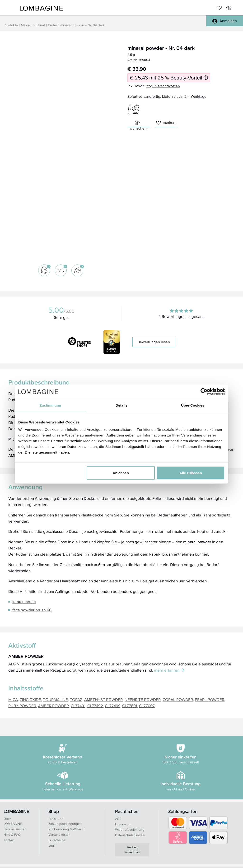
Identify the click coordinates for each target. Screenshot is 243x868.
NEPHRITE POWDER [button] (143, 699)
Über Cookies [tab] (193, 405)
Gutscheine (57, 840)
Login (52, 845)
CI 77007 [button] (147, 706)
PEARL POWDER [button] (210, 699)
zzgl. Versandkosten (163, 86)
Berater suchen (15, 829)
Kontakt (9, 840)
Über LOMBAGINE (13, 821)
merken (166, 123)
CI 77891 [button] (130, 706)
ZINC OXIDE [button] (30, 699)
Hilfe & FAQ (12, 835)
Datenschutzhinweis (130, 835)
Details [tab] (121, 405)
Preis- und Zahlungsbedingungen (65, 821)
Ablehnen (121, 473)
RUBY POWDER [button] (22, 706)
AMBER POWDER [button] (53, 706)
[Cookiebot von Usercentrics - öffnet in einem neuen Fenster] (204, 391)
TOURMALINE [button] (55, 699)
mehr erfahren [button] (169, 670)
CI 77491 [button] (78, 706)
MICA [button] (13, 699)
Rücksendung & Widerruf (67, 829)
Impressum (123, 824)
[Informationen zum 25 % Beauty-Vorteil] (206, 78)
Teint (41, 25)
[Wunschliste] (229, 8)
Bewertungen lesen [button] (154, 342)
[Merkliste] (219, 8)
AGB (118, 819)
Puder (53, 25)
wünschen (138, 124)
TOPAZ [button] (76, 699)
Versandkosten (59, 835)
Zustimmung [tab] (50, 405)
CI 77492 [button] (95, 706)
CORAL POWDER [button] (178, 699)
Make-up (28, 25)
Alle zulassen (191, 473)
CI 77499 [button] (113, 706)
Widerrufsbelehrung (130, 830)
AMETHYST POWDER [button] (103, 699)
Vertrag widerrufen (132, 849)
